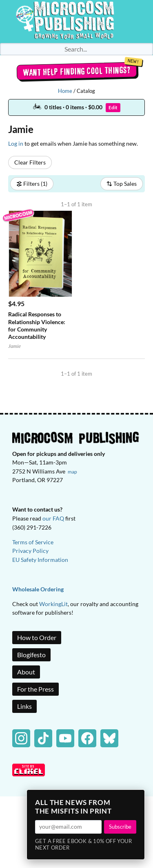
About (26, 672)
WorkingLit (53, 604)
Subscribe (120, 827)
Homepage (77, 21)
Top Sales (122, 184)
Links (24, 706)
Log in (16, 143)
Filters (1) (32, 184)
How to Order (37, 637)
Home (65, 91)
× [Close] (136, 798)
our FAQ (53, 518)
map (72, 472)
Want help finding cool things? (76, 71)
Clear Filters (30, 162)
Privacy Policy (30, 551)
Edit (113, 107)
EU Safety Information (40, 560)
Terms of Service (33, 542)
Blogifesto (31, 655)
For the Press (35, 689)
